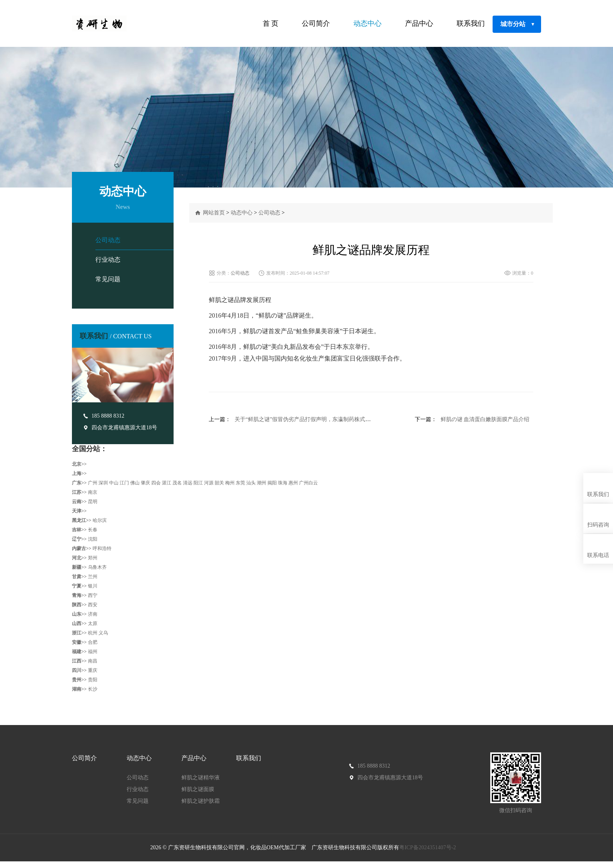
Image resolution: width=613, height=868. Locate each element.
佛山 (135, 483)
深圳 (103, 483)
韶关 (219, 483)
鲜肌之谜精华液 (201, 778)
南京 (93, 492)
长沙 (93, 689)
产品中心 (419, 23)
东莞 (240, 483)
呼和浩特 (102, 548)
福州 (93, 652)
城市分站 (518, 24)
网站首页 (214, 213)
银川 (93, 586)
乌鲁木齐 (97, 567)
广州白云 (308, 483)
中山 (114, 483)
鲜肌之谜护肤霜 (201, 801)
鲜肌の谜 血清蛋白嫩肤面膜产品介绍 (485, 419)
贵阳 (93, 680)
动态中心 (367, 23)
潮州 (262, 483)
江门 (124, 483)
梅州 (230, 483)
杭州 (93, 633)
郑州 (93, 558)
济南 (93, 614)
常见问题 (108, 279)
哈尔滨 (100, 520)
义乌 (103, 633)
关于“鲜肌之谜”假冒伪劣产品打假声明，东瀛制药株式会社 (305, 419)
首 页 (271, 23)
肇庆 (145, 483)
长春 (93, 530)
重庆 (93, 670)
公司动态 (108, 240)
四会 (156, 483)
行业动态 (108, 260)
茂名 (177, 483)
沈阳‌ (93, 539)
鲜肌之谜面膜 (198, 789)
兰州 (93, 577)
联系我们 (471, 23)
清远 (188, 483)
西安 (93, 605)
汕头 (251, 483)
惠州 (293, 483)
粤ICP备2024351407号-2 (428, 847)
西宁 (93, 595)
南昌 (93, 661)
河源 (209, 483)
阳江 (198, 483)
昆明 (93, 502)
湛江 (167, 483)
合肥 (93, 642)
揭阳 (272, 483)
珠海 (283, 483)
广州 (93, 483)
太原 (93, 623)
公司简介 (316, 23)
